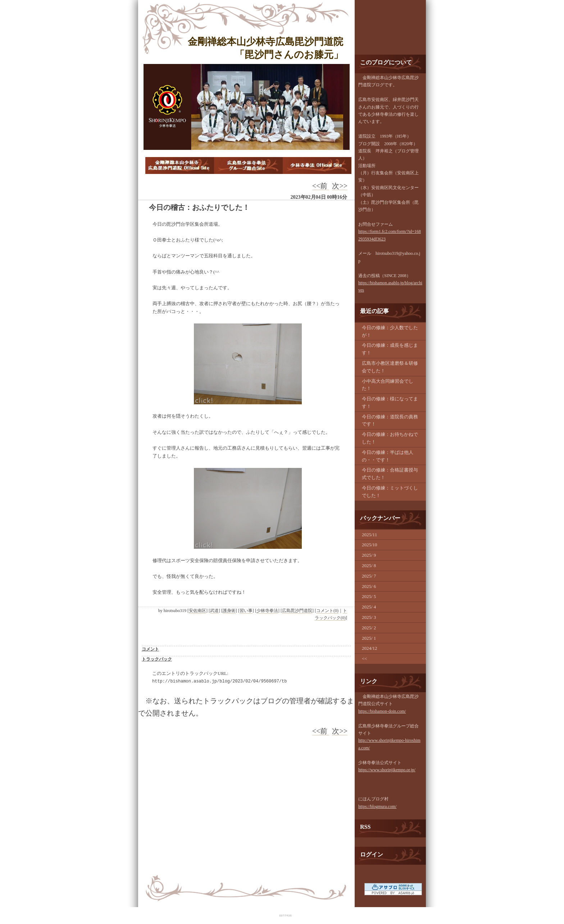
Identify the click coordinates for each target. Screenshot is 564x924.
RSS (365, 827)
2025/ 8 (369, 566)
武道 (214, 611)
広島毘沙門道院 (297, 611)
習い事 (246, 611)
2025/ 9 (369, 555)
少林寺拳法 (267, 611)
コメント (150, 649)
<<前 (321, 186)
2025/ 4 (369, 607)
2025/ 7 (369, 576)
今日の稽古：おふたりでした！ (199, 207)
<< (365, 659)
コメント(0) (327, 611)
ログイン (372, 854)
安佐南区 (197, 611)
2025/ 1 (369, 638)
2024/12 (370, 648)
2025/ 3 (369, 617)
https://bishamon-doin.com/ (382, 711)
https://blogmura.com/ (377, 806)
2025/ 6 (369, 586)
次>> (340, 186)
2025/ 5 (369, 596)
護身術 (229, 611)
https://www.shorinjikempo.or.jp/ (387, 770)
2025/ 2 (369, 628)
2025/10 (370, 545)
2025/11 (369, 535)
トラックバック (157, 659)
